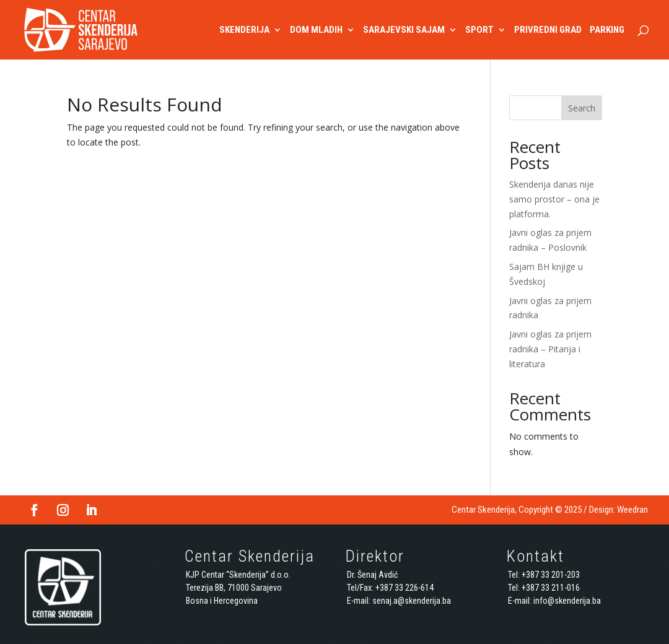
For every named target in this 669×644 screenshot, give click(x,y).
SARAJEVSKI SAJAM (404, 30)
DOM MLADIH (316, 30)
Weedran (632, 510)
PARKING (607, 30)
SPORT (479, 30)
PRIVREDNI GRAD (548, 30)
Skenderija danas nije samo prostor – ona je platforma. (554, 199)
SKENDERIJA (244, 30)
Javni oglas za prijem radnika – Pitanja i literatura (550, 349)
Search (582, 108)
